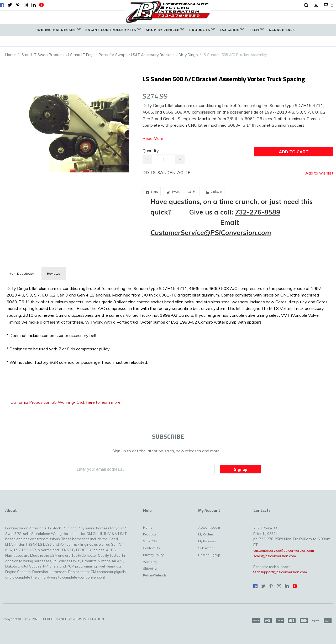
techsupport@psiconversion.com (280, 572)
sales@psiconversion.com (275, 556)
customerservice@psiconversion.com (284, 550)
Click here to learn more (99, 402)
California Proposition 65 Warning (42, 402)
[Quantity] (164, 159)
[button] (306, 6)
